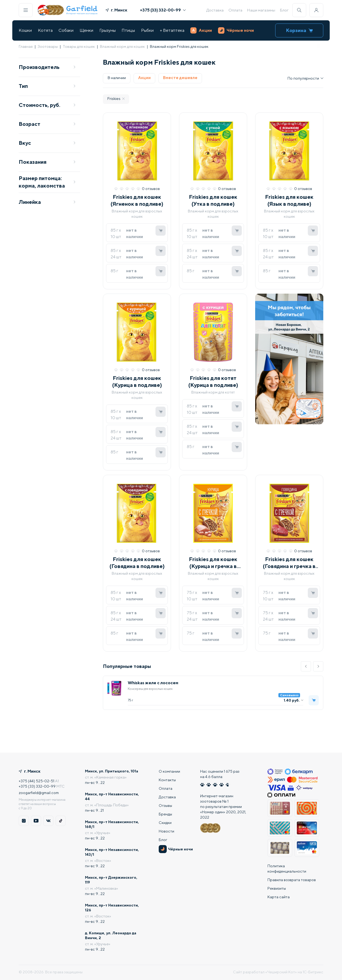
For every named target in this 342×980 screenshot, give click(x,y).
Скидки (165, 823)
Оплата (235, 10)
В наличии (117, 78)
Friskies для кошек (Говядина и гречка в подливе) (289, 563)
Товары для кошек (79, 46)
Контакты (167, 780)
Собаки (66, 30)
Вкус (47, 143)
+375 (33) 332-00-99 (163, 10)
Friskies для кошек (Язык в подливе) (289, 200)
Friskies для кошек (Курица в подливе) (137, 381)
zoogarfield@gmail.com (39, 793)
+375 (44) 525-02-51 (36, 781)
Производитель (47, 67)
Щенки (86, 30)
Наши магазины (261, 10)
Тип (47, 86)
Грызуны (108, 30)
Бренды (165, 814)
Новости (166, 831)
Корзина (299, 30)
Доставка (215, 10)
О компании (169, 771)
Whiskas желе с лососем (153, 683)
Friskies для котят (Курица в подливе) (213, 381)
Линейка (47, 202)
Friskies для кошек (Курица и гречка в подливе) (213, 563)
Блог (284, 10)
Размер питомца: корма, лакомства (47, 182)
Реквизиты (277, 888)
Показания (47, 162)
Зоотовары (48, 46)
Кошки (25, 30)
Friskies (116, 98)
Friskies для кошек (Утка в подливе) (213, 200)
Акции (201, 30)
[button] (306, 666)
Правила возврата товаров (292, 880)
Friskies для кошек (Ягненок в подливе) (137, 200)
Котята (45, 30)
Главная (26, 46)
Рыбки (147, 30)
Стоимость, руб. (47, 105)
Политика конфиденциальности (287, 869)
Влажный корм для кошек (122, 46)
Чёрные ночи (236, 30)
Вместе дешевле (180, 78)
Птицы (128, 30)
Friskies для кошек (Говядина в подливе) (137, 563)
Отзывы (165, 806)
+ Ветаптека (172, 30)
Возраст (47, 124)
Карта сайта (279, 897)
